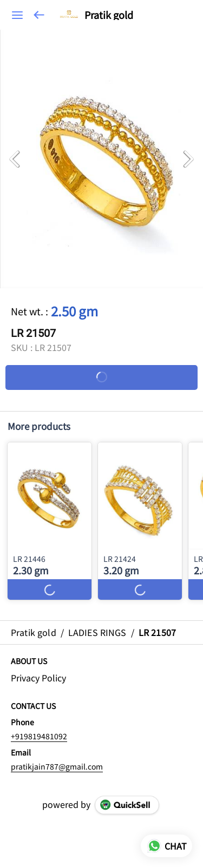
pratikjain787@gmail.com (57, 766)
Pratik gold (109, 15)
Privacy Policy (38, 678)
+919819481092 (39, 736)
